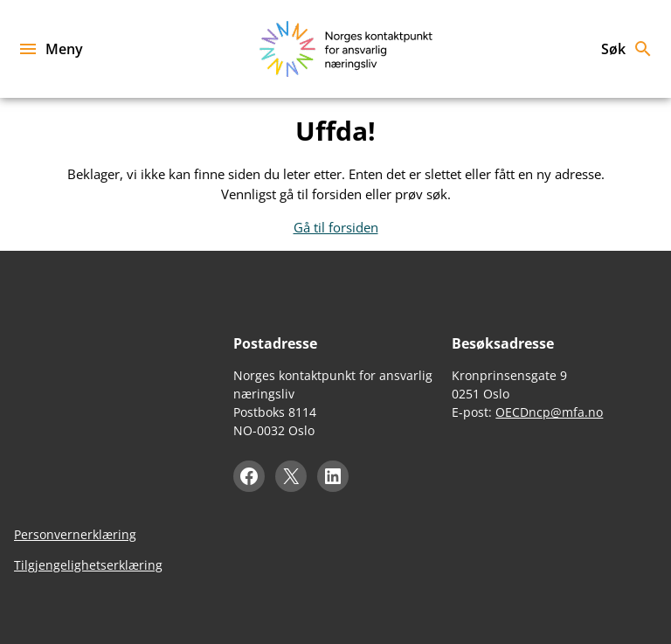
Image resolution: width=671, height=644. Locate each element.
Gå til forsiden (336, 227)
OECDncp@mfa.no (549, 412)
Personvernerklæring (75, 534)
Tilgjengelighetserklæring (88, 565)
